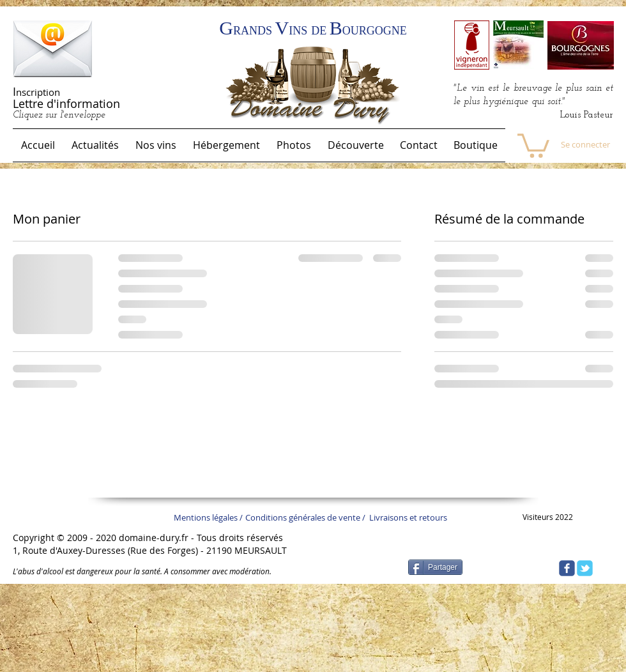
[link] (533, 144)
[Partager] (435, 567)
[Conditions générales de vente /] (313, 517)
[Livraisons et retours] (412, 517)
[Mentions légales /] (211, 517)
